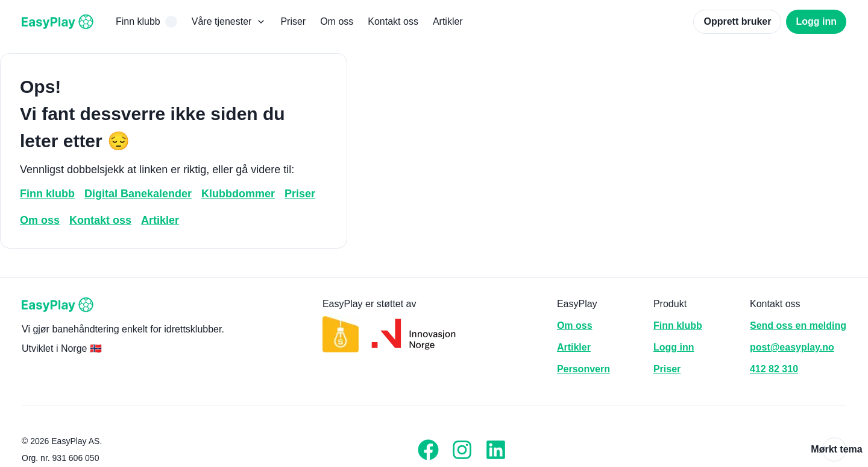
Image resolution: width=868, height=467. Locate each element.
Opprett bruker (737, 21)
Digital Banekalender (138, 194)
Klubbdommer (238, 194)
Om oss (337, 21)
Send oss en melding (798, 326)
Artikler (448, 21)
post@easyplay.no (792, 347)
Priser (293, 21)
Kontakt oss (393, 21)
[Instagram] (462, 450)
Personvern (583, 369)
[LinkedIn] (496, 450)
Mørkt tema (834, 449)
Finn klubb (146, 22)
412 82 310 (774, 369)
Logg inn (816, 21)
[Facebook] (429, 450)
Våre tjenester (229, 21)
